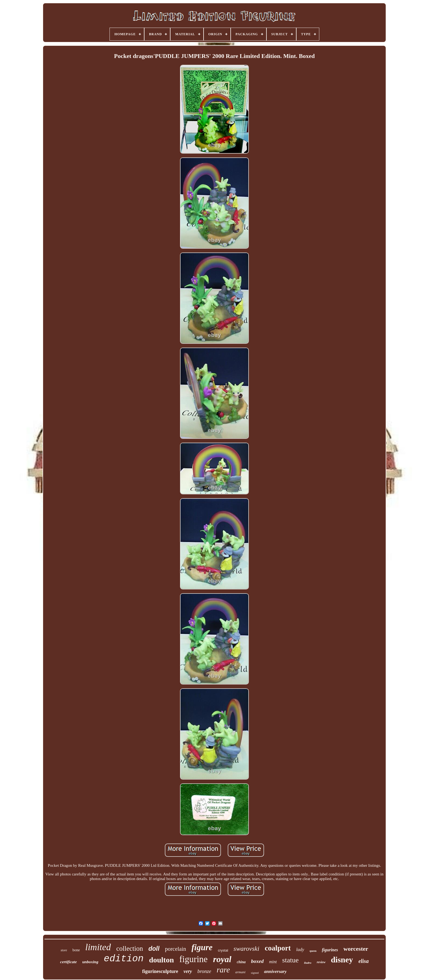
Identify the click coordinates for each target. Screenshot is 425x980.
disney (342, 960)
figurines (330, 950)
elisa (363, 961)
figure (202, 947)
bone (76, 950)
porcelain (175, 949)
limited (98, 947)
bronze (204, 971)
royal (222, 959)
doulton (162, 960)
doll (154, 949)
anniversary (275, 971)
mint (273, 962)
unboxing (90, 962)
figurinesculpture (160, 971)
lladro (308, 963)
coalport (278, 948)
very (188, 971)
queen (313, 951)
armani (240, 972)
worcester (356, 949)
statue (290, 960)
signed (255, 973)
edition (124, 959)
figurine (194, 959)
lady (300, 950)
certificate (69, 962)
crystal (223, 950)
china (241, 962)
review (321, 962)
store (64, 950)
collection (130, 948)
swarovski (247, 949)
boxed (257, 961)
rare (223, 970)
